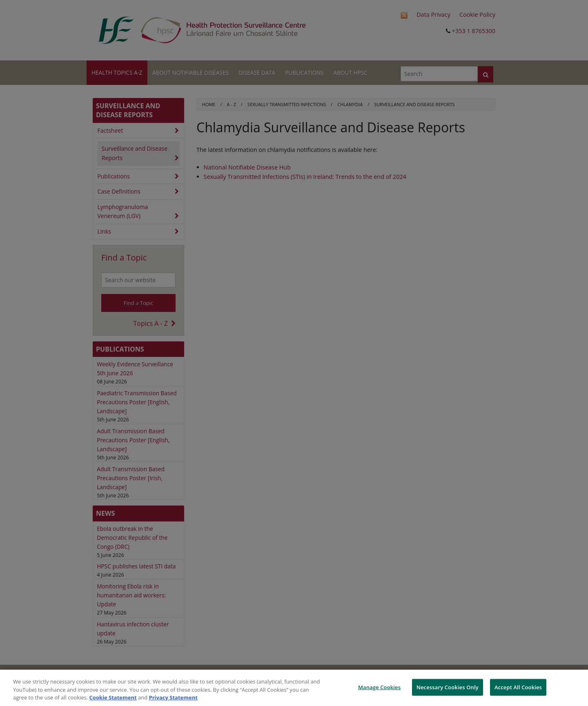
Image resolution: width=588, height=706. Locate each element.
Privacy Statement (173, 697)
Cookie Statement (113, 697)
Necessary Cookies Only (448, 687)
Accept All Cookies (518, 687)
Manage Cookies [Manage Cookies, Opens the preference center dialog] (379, 687)
